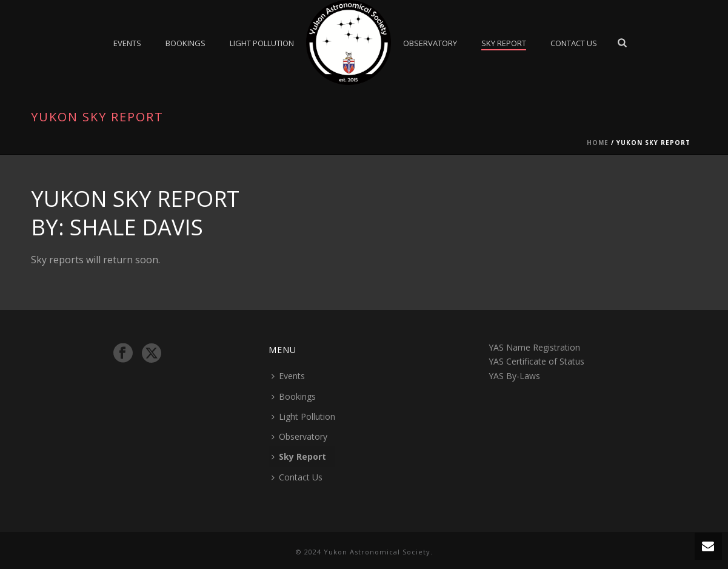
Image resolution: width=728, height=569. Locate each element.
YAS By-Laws (514, 376)
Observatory (430, 43)
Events (127, 43)
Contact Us (574, 43)
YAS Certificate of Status (536, 361)
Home (598, 143)
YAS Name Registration (534, 347)
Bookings (185, 43)
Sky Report (504, 43)
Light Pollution (262, 43)
